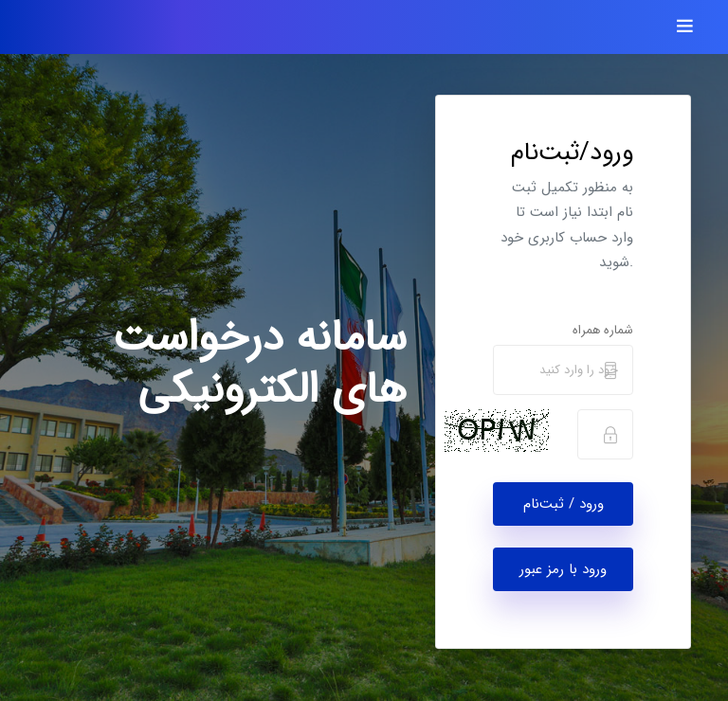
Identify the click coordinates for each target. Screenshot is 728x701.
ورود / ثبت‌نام (564, 504)
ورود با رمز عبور (563, 569)
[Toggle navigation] (685, 27)
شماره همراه (603, 330)
